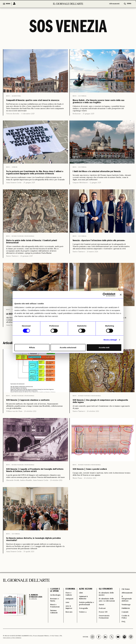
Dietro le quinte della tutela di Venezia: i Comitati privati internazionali (30, 264)
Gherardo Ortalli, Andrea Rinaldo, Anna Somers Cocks (27, 527)
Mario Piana (77, 519)
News (8, 96)
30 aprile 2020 (29, 605)
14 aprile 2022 (29, 357)
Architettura (16, 96)
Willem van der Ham (14, 449)
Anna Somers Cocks (14, 201)
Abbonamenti (114, 4)
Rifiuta (32, 347)
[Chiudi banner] (121, 295)
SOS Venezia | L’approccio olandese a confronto (35, 435)
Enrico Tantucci (12, 282)
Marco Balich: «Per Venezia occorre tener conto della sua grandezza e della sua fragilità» (100, 105)
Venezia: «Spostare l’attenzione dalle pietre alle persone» (101, 262)
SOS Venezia (82, 96)
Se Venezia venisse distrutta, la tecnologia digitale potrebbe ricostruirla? (30, 590)
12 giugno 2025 (95, 196)
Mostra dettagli (110, 340)
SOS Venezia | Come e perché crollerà (102, 509)
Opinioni (14, 175)
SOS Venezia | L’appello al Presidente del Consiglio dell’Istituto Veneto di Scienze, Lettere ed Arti (35, 513)
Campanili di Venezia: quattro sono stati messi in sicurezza (33, 103)
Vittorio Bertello (13, 119)
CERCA (129, 4)
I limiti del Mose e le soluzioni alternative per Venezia (96, 182)
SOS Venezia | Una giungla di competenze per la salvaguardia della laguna (101, 437)
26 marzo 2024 (92, 276)
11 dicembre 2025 (28, 119)
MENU (8, 4)
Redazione (77, 121)
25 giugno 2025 (88, 121)
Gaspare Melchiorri (80, 196)
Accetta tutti (104, 347)
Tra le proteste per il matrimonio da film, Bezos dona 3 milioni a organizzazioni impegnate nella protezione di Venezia (34, 186)
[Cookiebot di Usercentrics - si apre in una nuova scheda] (105, 295)
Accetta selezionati (68, 347)
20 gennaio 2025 (26, 282)
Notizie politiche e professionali (23, 255)
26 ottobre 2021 (30, 449)
